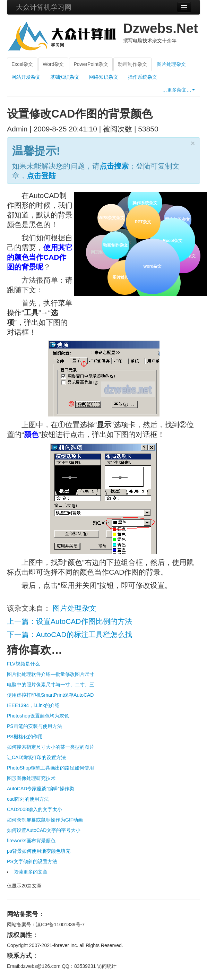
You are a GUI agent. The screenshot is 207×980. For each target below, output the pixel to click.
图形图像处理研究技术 (31, 778)
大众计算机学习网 (44, 7)
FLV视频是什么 (23, 664)
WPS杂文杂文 (111, 218)
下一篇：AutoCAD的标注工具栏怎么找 (70, 634)
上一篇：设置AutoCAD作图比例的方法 (70, 621)
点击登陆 (41, 176)
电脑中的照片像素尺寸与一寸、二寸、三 (51, 685)
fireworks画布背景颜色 (31, 841)
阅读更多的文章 (31, 872)
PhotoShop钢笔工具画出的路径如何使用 (50, 768)
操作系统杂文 (143, 77)
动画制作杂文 (132, 64)
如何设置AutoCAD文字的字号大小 (44, 830)
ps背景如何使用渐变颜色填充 (39, 851)
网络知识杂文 (104, 77)
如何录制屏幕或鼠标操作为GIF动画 (45, 820)
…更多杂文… (179, 90)
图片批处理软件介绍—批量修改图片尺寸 (51, 674)
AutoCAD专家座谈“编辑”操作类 (41, 789)
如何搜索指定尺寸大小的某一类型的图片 (51, 747)
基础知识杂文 (65, 77)
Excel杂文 (22, 64)
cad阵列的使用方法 (28, 799)
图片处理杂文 (171, 64)
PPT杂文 (142, 221)
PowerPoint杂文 (91, 64)
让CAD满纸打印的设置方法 (36, 757)
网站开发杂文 (26, 77)
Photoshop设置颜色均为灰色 (38, 716)
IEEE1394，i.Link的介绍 (33, 705)
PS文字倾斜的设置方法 (32, 861)
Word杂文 (53, 64)
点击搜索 (114, 166)
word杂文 (152, 266)
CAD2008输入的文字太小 (34, 809)
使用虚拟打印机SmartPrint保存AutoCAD (50, 695)
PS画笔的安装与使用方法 (34, 726)
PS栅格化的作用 (25, 737)
